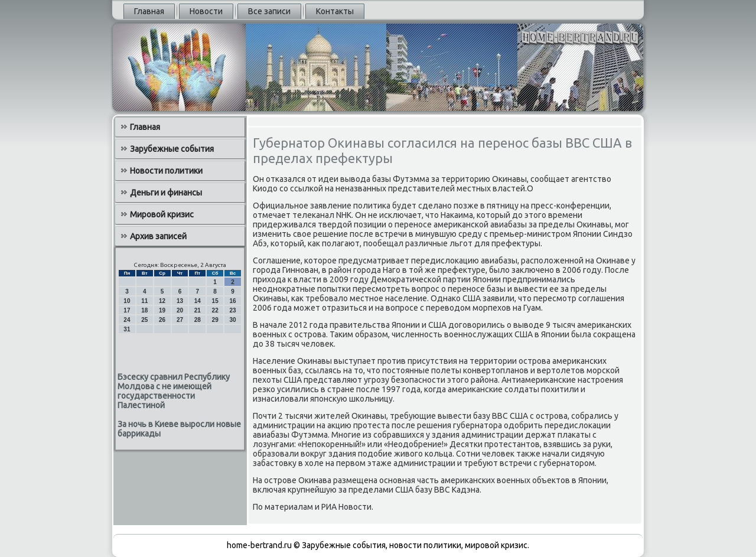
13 (180, 301)
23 (232, 310)
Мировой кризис (162, 214)
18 (144, 310)
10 (127, 301)
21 (198, 310)
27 (180, 320)
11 (144, 301)
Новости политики (166, 171)
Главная (149, 11)
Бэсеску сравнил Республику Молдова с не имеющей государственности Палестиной (174, 391)
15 (215, 301)
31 (127, 329)
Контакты (335, 11)
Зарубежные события (172, 149)
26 (162, 320)
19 (162, 310)
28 (198, 320)
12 (162, 301)
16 (232, 301)
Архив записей (158, 236)
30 (232, 320)
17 (127, 310)
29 (215, 320)
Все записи (269, 11)
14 (198, 301)
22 (215, 310)
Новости (206, 11)
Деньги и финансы (166, 193)
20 (180, 310)
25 (144, 320)
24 (127, 320)
